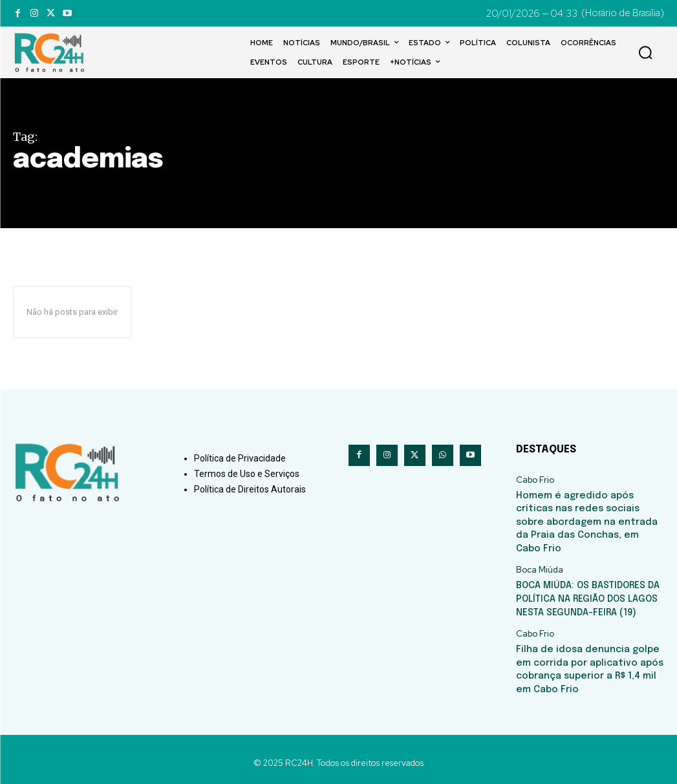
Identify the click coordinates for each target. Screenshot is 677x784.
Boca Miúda (540, 567)
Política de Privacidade (240, 458)
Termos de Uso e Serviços (247, 474)
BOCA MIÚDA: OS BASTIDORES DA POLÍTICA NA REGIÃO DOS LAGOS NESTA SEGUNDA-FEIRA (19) (587, 594)
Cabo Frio (535, 480)
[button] (645, 52)
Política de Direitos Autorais (250, 489)
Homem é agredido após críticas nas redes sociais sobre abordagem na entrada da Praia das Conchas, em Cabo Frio (589, 520)
